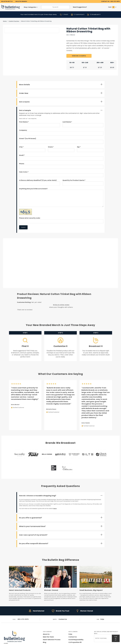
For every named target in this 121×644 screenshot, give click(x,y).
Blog (45, 620)
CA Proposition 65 (75, 620)
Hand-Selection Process (51, 617)
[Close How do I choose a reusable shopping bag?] (61, 474)
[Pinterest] (14, 633)
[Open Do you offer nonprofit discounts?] (61, 522)
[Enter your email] (103, 616)
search (56, 7)
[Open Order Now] (61, 91)
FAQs (102, 597)
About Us (46, 612)
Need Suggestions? (80, 7)
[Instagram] (8, 633)
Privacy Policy (73, 623)
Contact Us (63, 597)
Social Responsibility (76, 617)
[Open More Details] (61, 82)
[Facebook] (5, 633)
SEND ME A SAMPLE (79, 53)
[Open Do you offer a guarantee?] (61, 496)
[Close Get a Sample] (61, 108)
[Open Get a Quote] (61, 99)
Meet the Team (48, 615)
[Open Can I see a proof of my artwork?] (61, 514)
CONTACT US (108, 1)
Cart (112, 7)
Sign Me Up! (116, 616)
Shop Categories (31, 7)
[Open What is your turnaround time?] (61, 505)
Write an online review (61, 299)
